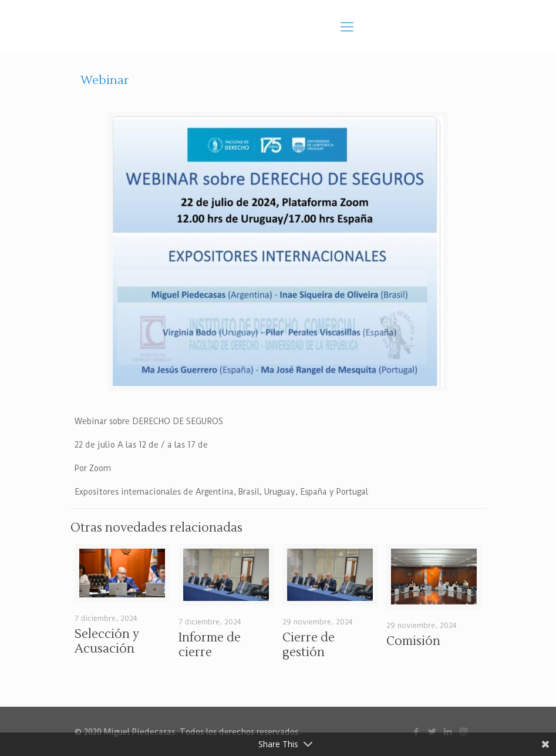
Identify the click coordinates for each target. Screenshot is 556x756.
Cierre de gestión (309, 645)
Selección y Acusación (107, 641)
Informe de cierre (210, 645)
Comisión (413, 641)
